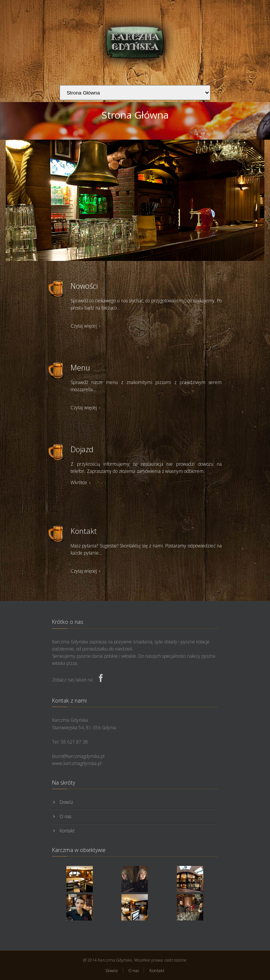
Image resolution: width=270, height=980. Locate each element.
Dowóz (66, 802)
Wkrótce (81, 482)
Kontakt (67, 831)
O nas (65, 816)
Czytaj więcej (86, 326)
